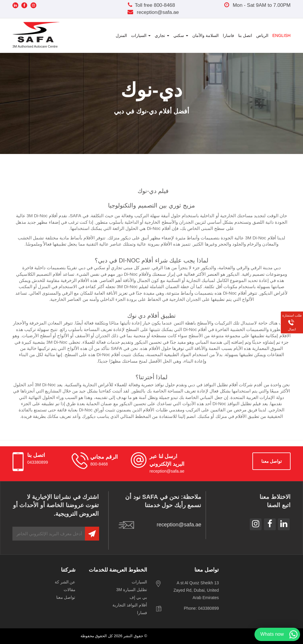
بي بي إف (138, 597)
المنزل (121, 35)
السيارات (141, 35)
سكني (181, 35)
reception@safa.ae (153, 12)
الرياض (262, 35)
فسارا (142, 613)
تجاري (162, 35)
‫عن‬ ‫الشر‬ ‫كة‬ (65, 582)
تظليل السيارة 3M (132, 590)
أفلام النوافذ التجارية (130, 605)
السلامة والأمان (206, 35)
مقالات (70, 590)
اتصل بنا (245, 35)
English (282, 35)
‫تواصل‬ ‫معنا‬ (271, 461)
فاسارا (228, 35)
